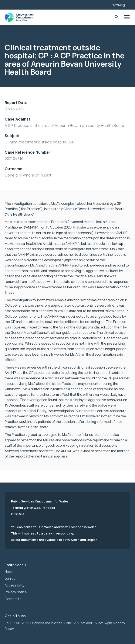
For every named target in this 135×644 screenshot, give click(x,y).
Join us (10, 578)
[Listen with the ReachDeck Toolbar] (102, 4)
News (9, 572)
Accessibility (14, 585)
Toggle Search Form (117, 17)
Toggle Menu (127, 17)
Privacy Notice (16, 592)
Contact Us (14, 599)
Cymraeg (118, 5)
